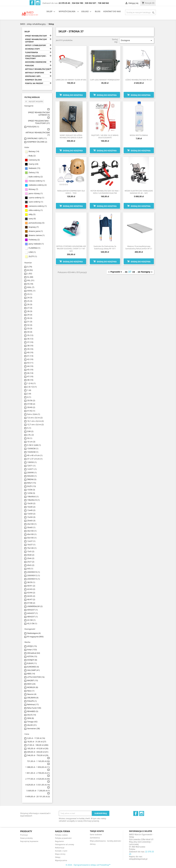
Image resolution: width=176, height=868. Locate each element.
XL (30, 277)
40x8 (31, 555)
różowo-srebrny (37, 181)
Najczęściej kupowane (29, 841)
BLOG (98, 11)
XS (30, 284)
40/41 (31, 586)
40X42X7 (32, 610)
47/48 (31, 603)
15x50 (31, 517)
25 (30, 301)
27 (30, 308)
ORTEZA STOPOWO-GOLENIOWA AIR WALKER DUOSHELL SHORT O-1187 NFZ (71, 249)
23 (30, 294)
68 (139, 272)
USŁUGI (87, 12)
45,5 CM (32, 623)
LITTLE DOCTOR (36, 677)
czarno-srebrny (36, 198)
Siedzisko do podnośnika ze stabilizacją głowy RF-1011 (105, 247)
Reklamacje (60, 848)
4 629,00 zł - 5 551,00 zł (38, 785)
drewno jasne (36, 231)
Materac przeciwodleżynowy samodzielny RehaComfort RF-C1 (139, 247)
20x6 (31, 558)
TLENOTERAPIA (31, 52)
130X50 (32, 462)
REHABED (33, 711)
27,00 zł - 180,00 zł (38, 745)
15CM (31, 490)
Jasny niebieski (36, 244)
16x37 (31, 545)
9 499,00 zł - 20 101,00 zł (38, 796)
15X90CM (33, 448)
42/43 (31, 589)
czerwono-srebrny (38, 206)
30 (30, 318)
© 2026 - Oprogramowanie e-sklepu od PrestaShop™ (88, 865)
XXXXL (31, 291)
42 (30, 359)
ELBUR (32, 663)
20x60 (31, 521)
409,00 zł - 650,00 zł (38, 752)
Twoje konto (97, 831)
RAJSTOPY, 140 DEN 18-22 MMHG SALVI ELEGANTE (105, 136)
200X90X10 (34, 572)
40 (30, 352)
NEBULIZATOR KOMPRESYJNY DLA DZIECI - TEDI (71, 192)
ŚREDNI (32, 479)
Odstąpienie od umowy (65, 844)
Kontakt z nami (61, 851)
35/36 (31, 400)
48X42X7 (32, 617)
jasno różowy (36, 193)
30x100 (32, 531)
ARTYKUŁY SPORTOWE (35, 73)
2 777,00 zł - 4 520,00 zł (38, 779)
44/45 (31, 596)
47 (30, 376)
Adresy (93, 844)
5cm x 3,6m (34, 414)
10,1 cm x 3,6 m (35, 421)
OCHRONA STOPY (32, 49)
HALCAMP (33, 670)
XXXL (31, 287)
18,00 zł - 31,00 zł (37, 742)
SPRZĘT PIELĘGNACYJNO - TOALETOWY (36, 57)
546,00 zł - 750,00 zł (38, 755)
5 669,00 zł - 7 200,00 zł (38, 791)
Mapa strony (60, 854)
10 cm (31, 442)
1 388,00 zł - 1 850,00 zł (38, 767)
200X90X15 (34, 579)
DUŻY (31, 486)
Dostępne (137, 40)
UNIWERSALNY (35, 606)
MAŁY (32, 483)
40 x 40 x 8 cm (35, 455)
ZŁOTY (33, 256)
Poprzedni (114, 272)
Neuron (32, 694)
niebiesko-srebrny (38, 185)
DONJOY (32, 660)
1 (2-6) (31, 383)
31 (30, 322)
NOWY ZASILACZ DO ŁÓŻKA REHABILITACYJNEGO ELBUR (71, 136)
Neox (31, 691)
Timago (32, 722)
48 (30, 380)
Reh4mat (33, 704)
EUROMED (33, 667)
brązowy (34, 227)
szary (32, 218)
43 (30, 363)
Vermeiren (34, 728)
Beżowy (34, 151)
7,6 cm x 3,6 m (35, 418)
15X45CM (33, 452)
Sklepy (58, 857)
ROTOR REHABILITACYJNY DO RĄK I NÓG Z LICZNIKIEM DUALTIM (105, 192)
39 (30, 349)
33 (30, 328)
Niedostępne (34, 633)
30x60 (31, 527)
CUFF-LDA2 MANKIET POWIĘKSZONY (105, 80)
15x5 (31, 551)
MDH (31, 684)
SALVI (32, 715)
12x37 (31, 541)
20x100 (32, 524)
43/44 (31, 593)
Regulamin (60, 841)
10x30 (31, 503)
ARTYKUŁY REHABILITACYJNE (37, 69)
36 (30, 339)
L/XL (30, 435)
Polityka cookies (61, 835)
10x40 (31, 507)
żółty (32, 214)
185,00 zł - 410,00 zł (38, 748)
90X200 (32, 476)
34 (30, 332)
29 (30, 315)
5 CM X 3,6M (34, 445)
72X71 (31, 466)
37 (30, 342)
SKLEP (51, 12)
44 (30, 366)
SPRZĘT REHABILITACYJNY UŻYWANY (36, 40)
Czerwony (34, 160)
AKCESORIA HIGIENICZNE (36, 62)
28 (30, 311)
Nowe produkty (26, 838)
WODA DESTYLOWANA (139, 135)
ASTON (32, 656)
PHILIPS (32, 701)
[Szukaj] (140, 12)
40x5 (31, 565)
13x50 (31, 514)
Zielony (34, 172)
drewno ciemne (37, 235)
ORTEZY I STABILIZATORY (36, 45)
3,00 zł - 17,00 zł (36, 738)
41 (30, 356)
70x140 (32, 548)
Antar (32, 650)
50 (30, 438)
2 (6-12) (32, 387)
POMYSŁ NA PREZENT (34, 83)
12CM (31, 493)
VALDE (32, 725)
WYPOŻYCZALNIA (67, 11)
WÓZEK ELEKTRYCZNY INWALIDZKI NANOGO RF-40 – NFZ (139, 192)
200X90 (32, 472)
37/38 (31, 404)
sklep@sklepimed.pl (138, 859)
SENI (31, 718)
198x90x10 (33, 500)
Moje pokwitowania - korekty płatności (105, 841)
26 (30, 304)
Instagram (38, 3)
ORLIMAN (33, 698)
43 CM (31, 620)
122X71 (32, 469)
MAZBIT (33, 680)
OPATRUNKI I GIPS (33, 76)
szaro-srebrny (36, 202)
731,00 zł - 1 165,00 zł (38, 761)
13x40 (31, 510)
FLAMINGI (34, 248)
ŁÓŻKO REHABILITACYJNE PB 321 (139, 80)
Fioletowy (34, 240)
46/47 (31, 599)
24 (30, 298)
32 (30, 325)
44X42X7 (32, 613)
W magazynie (35, 637)
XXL (31, 280)
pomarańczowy (37, 223)
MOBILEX (33, 687)
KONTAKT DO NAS (112, 11)
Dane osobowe (96, 834)
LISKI (32, 252)
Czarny (33, 164)
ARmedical (34, 653)
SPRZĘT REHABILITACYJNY (36, 36)
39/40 (31, 407)
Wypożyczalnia (61, 860)
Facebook (32, 3)
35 (30, 335)
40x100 (32, 534)
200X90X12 (34, 575)
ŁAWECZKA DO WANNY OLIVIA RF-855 (71, 80)
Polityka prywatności (63, 838)
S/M (30, 431)
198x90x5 (33, 496)
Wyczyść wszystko (34, 101)
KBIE (31, 674)
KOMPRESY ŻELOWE (33, 80)
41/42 (31, 411)
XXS (30, 569)
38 (30, 346)
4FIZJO (32, 646)
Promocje (24, 835)
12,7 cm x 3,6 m (35, 424)
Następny (147, 272)
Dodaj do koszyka (71, 95)
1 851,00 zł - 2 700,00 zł (38, 773)
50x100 (32, 538)
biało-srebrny (36, 177)
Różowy (33, 189)
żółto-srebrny (36, 210)
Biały (32, 156)
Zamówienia (95, 838)
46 (30, 373)
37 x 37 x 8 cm (35, 459)
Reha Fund (34, 708)
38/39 (31, 582)
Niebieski (34, 168)
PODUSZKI (29, 65)
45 (30, 370)
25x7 (31, 562)
